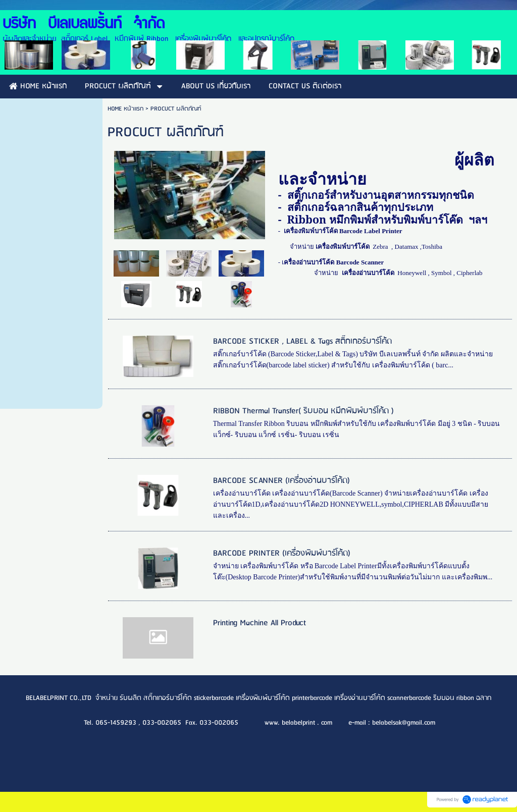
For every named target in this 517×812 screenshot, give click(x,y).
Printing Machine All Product (260, 623)
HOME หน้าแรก (125, 109)
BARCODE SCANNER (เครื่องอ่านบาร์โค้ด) (281, 481)
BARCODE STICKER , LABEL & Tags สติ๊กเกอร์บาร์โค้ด (302, 341)
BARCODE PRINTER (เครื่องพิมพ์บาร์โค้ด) (282, 553)
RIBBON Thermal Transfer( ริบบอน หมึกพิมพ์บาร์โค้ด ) (303, 411)
